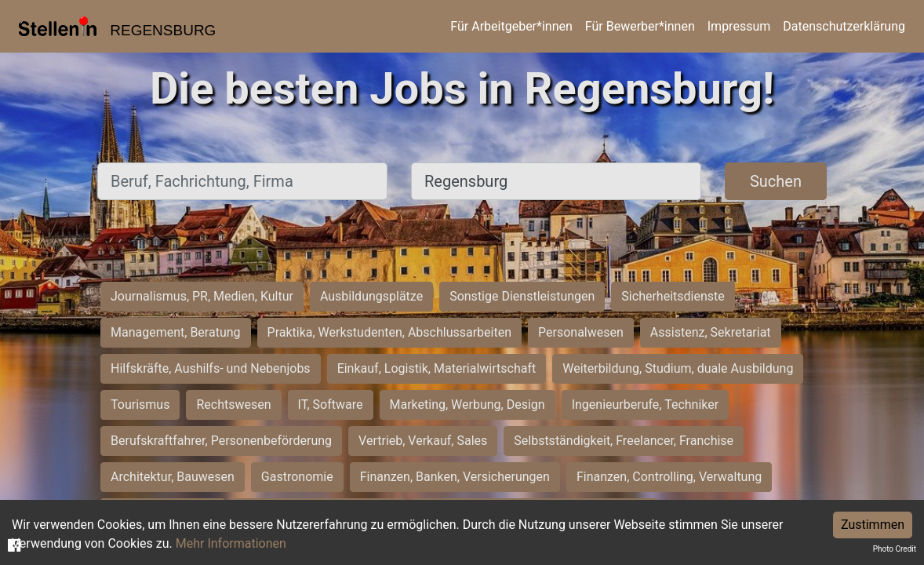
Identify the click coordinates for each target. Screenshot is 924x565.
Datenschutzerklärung (844, 26)
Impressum (739, 26)
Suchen (776, 181)
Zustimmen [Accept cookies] (873, 525)
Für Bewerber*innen (640, 26)
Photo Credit (895, 549)
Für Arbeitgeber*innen (511, 26)
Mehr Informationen (231, 543)
